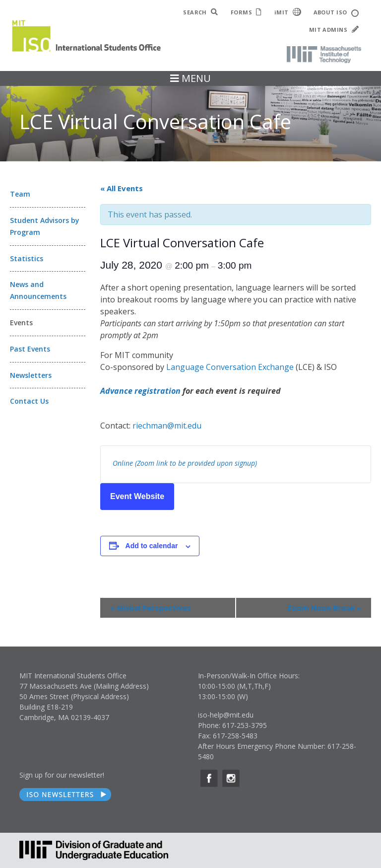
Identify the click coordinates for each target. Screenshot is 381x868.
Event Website (137, 496)
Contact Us (29, 401)
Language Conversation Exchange (230, 367)
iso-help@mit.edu (226, 715)
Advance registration (140, 391)
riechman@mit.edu (167, 426)
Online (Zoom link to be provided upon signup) (185, 463)
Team (20, 194)
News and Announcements (38, 290)
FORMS (246, 12)
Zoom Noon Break (324, 608)
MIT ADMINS (334, 30)
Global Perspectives (151, 608)
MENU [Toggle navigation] (190, 78)
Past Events (30, 349)
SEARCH (201, 12)
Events (21, 323)
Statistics (27, 258)
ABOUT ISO (336, 13)
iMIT (288, 12)
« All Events (122, 188)
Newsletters (31, 375)
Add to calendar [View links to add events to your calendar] (152, 546)
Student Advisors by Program (45, 226)
